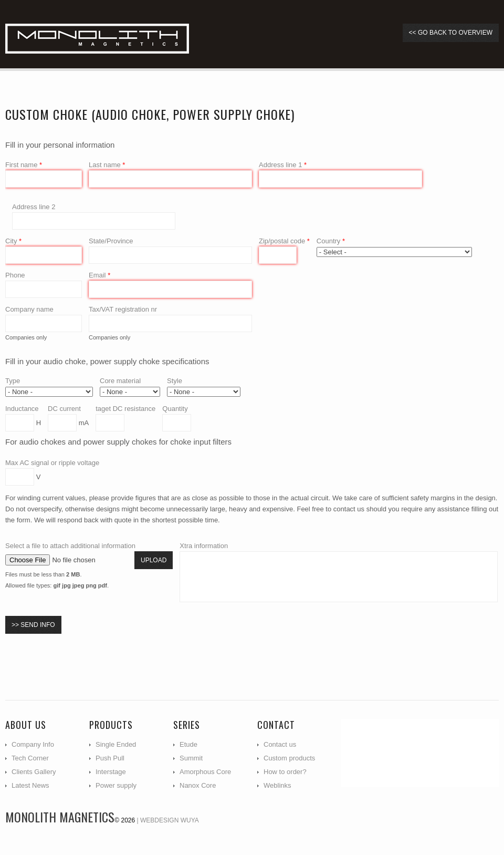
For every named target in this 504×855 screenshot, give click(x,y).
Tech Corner (30, 758)
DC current (64, 409)
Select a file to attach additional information (70, 546)
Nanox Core (198, 785)
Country (331, 241)
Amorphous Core (205, 772)
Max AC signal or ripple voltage (52, 463)
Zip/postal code (284, 241)
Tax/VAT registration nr (123, 309)
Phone (15, 275)
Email (99, 275)
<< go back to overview (451, 33)
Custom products (289, 758)
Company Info (33, 744)
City (13, 241)
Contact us (280, 744)
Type (13, 381)
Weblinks (277, 785)
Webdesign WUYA (170, 820)
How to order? (285, 772)
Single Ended (116, 744)
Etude (188, 744)
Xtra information (204, 546)
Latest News (30, 785)
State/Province (111, 241)
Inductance (22, 409)
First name (24, 165)
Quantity (175, 409)
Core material (120, 381)
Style (175, 381)
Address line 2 (34, 207)
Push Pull (110, 758)
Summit (191, 758)
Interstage (111, 772)
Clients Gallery (34, 772)
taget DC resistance (125, 409)
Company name (29, 309)
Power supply (116, 785)
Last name (107, 165)
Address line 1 (283, 165)
